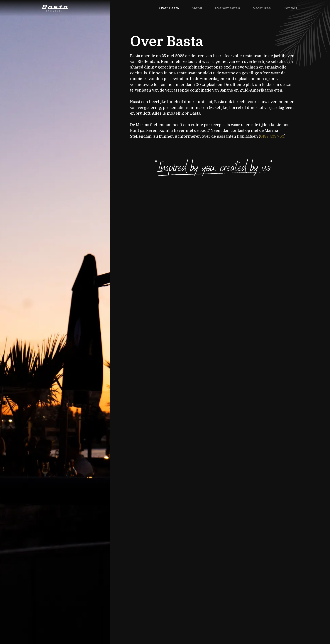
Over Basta (169, 8)
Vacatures (262, 8)
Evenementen (227, 8)
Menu (197, 8)
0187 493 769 (272, 136)
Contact (290, 8)
